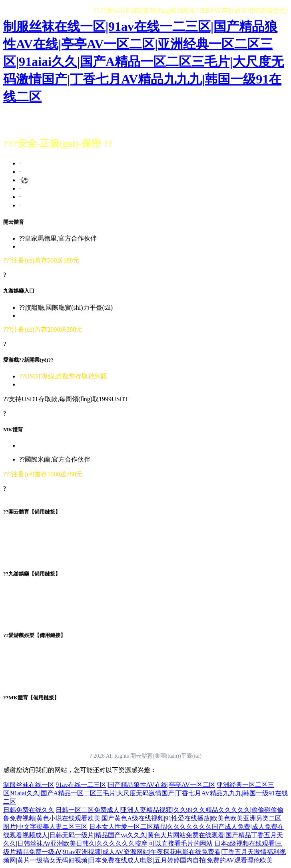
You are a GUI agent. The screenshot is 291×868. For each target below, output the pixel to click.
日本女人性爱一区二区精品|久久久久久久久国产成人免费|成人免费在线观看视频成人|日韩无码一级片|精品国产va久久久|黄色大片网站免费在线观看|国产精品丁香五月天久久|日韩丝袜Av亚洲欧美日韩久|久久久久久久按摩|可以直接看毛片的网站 (144, 835)
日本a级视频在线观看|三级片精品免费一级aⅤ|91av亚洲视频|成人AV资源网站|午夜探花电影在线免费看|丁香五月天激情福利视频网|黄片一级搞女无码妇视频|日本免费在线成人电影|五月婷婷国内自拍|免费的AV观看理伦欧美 (145, 852)
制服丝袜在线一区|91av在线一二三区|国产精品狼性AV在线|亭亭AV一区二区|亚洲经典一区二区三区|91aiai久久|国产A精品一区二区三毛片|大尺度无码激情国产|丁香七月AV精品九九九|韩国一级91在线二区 (144, 62)
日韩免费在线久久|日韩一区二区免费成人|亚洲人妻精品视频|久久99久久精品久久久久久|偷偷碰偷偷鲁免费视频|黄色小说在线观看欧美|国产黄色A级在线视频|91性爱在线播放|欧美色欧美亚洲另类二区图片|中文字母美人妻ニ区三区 (143, 818)
